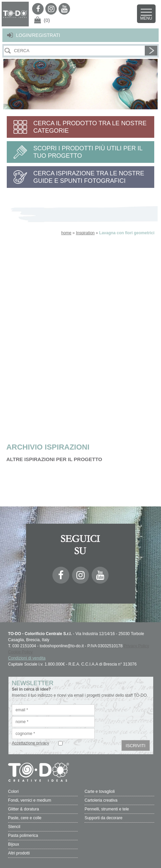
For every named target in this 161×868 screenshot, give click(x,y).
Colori (13, 791)
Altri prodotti (19, 853)
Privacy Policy (136, 646)
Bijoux (14, 844)
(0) (47, 20)
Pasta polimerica (23, 836)
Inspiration (85, 233)
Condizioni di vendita (27, 658)
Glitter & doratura (24, 809)
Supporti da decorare (103, 818)
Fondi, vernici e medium (30, 800)
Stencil (14, 827)
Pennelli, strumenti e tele (107, 809)
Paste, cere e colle (25, 818)
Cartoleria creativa (101, 800)
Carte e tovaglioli (100, 791)
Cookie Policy (20, 652)
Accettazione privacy (30, 743)
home (66, 233)
